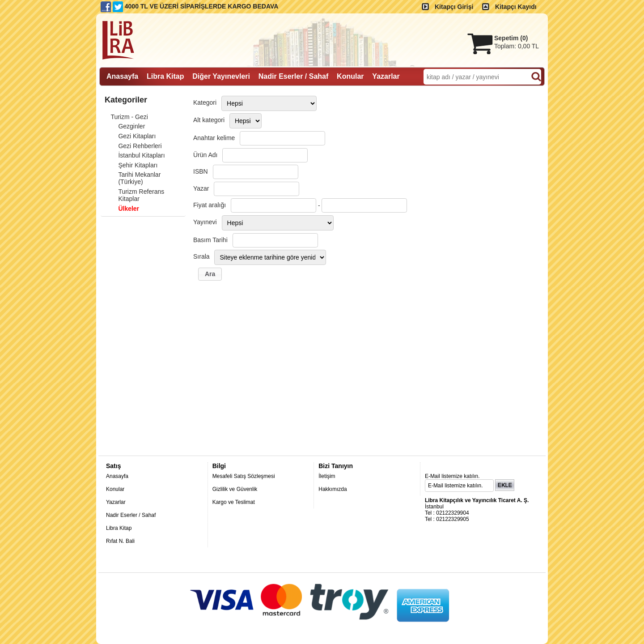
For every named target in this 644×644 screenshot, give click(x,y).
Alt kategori (209, 120)
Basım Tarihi (210, 240)
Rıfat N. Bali (120, 541)
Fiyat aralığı (210, 205)
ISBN (201, 171)
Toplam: (517, 46)
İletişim (327, 476)
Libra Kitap (119, 528)
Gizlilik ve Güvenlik (235, 489)
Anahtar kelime (214, 138)
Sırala (201, 256)
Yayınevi (205, 222)
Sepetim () (511, 38)
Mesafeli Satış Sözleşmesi (244, 476)
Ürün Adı (205, 155)
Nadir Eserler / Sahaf (131, 515)
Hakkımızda (333, 489)
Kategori (205, 102)
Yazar (201, 188)
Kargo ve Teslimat (234, 502)
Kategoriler (126, 100)
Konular (115, 489)
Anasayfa (117, 476)
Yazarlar (116, 502)
